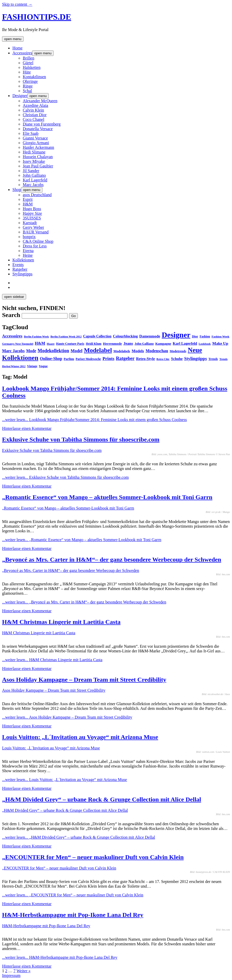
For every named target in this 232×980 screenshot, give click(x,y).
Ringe (28, 86)
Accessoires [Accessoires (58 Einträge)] (12, 336)
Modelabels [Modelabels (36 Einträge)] (122, 351)
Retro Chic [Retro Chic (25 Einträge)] (163, 359)
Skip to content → (17, 4)
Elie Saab (31, 133)
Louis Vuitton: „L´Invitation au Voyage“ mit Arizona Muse (80, 737)
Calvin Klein (33, 110)
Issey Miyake (34, 161)
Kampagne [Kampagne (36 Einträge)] (163, 344)
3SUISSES (32, 218)
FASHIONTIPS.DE (37, 17)
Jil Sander (31, 171)
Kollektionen (23, 260)
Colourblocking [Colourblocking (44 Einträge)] (125, 336)
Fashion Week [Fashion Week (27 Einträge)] (220, 336)
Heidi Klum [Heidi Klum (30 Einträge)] (94, 344)
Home (17, 48)
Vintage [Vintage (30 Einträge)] (32, 366)
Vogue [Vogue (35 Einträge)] (43, 366)
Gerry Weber (33, 227)
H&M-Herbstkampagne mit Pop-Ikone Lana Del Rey (73, 915)
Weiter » (24, 971)
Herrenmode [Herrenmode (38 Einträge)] (112, 344)
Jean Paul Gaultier (38, 166)
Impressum (11, 975)
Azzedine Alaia (35, 105)
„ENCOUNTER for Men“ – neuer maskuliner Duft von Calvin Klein (93, 857)
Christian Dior (35, 115)
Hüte (27, 72)
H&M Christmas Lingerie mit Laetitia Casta (61, 622)
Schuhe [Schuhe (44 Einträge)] (177, 359)
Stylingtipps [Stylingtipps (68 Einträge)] (196, 359)
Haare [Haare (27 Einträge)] (51, 344)
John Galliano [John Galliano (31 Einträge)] (144, 344)
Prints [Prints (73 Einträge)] (108, 358)
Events (18, 265)
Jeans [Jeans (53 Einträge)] (128, 343)
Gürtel (28, 63)
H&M (28, 204)
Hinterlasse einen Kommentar (27, 428)
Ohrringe (30, 81)
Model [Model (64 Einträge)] (77, 351)
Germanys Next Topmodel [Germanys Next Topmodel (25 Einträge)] (18, 344)
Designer (20, 96)
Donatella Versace (38, 129)
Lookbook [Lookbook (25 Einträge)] (205, 344)
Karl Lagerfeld (35, 180)
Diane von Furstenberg (42, 124)
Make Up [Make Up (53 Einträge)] (220, 343)
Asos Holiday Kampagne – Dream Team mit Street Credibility (84, 680)
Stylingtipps (22, 274)
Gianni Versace (35, 138)
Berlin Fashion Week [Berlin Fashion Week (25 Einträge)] (36, 336)
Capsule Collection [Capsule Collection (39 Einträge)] (97, 336)
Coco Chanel (33, 119)
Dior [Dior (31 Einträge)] (195, 336)
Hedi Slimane (34, 152)
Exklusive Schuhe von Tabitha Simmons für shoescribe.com (81, 439)
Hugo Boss (32, 209)
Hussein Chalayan (38, 157)
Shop (17, 190)
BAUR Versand (36, 232)
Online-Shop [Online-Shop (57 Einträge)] (51, 359)
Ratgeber (20, 269)
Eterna (28, 251)
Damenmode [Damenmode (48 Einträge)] (150, 336)
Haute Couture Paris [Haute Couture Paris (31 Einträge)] (70, 344)
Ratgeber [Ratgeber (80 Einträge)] (125, 358)
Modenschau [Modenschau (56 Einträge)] (157, 351)
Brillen (28, 58)
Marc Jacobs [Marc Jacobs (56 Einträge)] (13, 351)
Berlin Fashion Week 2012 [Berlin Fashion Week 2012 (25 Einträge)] (66, 336)
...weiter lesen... (95, 420)
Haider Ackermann (38, 147)
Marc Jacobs (33, 185)
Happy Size (32, 213)
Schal (27, 91)
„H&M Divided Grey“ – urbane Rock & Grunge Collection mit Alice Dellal (102, 799)
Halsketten (32, 67)
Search (11, 315)
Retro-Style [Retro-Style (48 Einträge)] (145, 359)
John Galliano (34, 175)
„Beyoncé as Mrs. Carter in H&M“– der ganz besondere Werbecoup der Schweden (112, 559)
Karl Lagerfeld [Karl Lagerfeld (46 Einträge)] (185, 343)
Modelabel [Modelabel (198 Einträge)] (98, 350)
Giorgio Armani (36, 143)
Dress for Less (35, 246)
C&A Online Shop (38, 241)
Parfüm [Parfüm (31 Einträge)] (69, 359)
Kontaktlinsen (34, 77)
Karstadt (30, 223)
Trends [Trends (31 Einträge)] (213, 359)
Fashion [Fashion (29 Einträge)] (205, 336)
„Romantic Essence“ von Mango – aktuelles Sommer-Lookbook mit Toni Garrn (107, 497)
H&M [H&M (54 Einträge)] (40, 343)
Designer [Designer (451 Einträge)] (176, 335)
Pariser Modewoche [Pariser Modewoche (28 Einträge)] (88, 359)
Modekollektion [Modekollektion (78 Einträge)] (53, 351)
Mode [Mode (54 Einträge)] (31, 351)
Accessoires (22, 53)
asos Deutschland (37, 195)
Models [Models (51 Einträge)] (138, 351)
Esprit (28, 199)
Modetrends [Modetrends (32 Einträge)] (178, 351)
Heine (28, 255)
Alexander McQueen (40, 101)
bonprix (29, 237)
